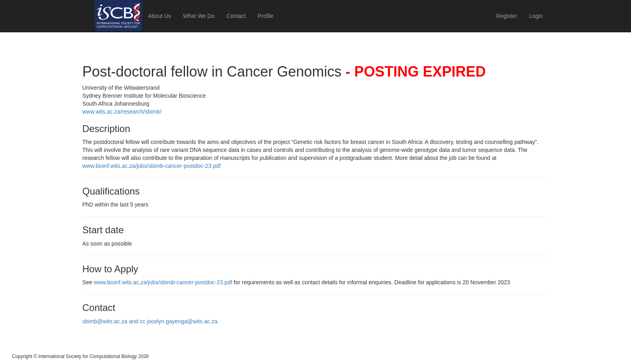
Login (536, 16)
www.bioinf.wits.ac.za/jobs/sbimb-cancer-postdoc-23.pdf (152, 166)
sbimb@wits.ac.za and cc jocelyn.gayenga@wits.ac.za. (151, 321)
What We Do (199, 16)
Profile (265, 16)
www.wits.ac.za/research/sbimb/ (122, 112)
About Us (160, 16)
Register (507, 16)
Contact (236, 16)
